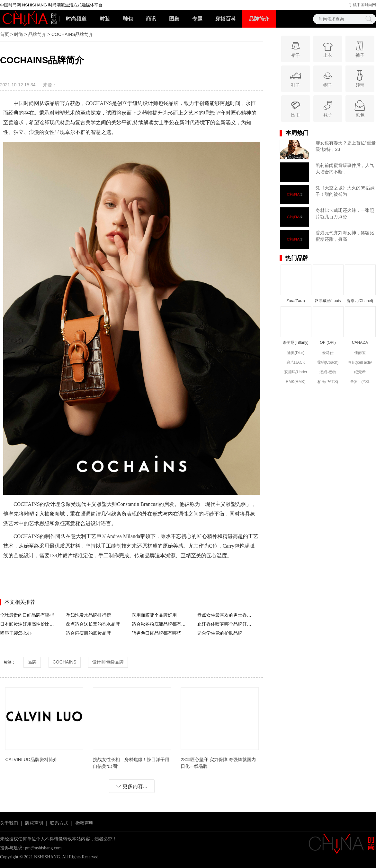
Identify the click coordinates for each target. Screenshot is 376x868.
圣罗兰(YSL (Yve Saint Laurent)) (360, 382)
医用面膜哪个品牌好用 (154, 615)
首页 (4, 34)
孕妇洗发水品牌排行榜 (88, 615)
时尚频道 (76, 19)
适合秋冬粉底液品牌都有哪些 (160, 624)
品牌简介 (259, 19)
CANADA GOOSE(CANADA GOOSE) (360, 343)
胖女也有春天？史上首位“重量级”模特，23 (346, 146)
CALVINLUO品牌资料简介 (31, 759)
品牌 (32, 662)
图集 (174, 19)
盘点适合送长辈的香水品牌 (93, 624)
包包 (360, 108)
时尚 (19, 34)
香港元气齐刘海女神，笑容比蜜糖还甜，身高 (345, 236)
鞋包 (128, 19)
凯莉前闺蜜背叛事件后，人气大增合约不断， (345, 169)
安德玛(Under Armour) (296, 373)
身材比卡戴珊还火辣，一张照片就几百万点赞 (345, 213)
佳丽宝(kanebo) (360, 353)
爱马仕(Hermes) (328, 353)
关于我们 (9, 823)
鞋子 (295, 78)
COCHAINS (65, 662)
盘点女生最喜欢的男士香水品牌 (226, 615)
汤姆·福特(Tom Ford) (328, 373)
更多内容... (132, 786)
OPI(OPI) (328, 343)
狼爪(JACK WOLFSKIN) (296, 363)
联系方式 (59, 823)
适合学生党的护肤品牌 (220, 633)
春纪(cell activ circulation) (360, 363)
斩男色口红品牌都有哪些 (157, 633)
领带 (360, 78)
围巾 (295, 108)
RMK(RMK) (295, 382)
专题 (197, 19)
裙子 (295, 49)
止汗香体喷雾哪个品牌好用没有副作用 (226, 624)
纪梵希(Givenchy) (360, 373)
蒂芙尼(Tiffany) (295, 343)
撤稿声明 (85, 823)
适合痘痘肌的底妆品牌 (88, 633)
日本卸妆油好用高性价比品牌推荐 (28, 624)
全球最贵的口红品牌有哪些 (27, 615)
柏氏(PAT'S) (328, 382)
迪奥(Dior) (296, 353)
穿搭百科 (226, 19)
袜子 (328, 108)
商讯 (151, 19)
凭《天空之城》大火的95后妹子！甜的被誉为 (345, 191)
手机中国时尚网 (363, 5)
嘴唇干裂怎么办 (16, 633)
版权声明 (34, 823)
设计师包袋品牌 (108, 662)
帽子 (328, 78)
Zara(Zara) (295, 301)
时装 (105, 19)
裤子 (360, 49)
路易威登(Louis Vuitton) (328, 301)
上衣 (328, 49)
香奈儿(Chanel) (360, 301)
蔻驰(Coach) (328, 362)
